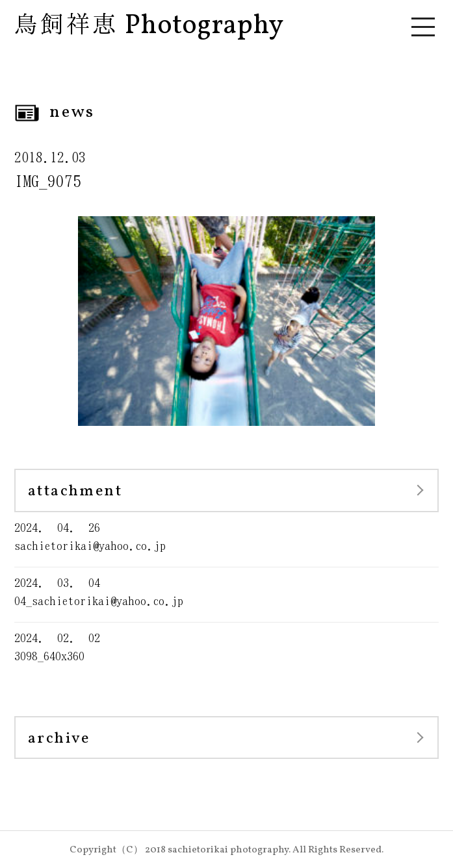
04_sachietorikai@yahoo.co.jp (226, 591)
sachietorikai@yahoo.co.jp (226, 536)
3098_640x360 (226, 646)
